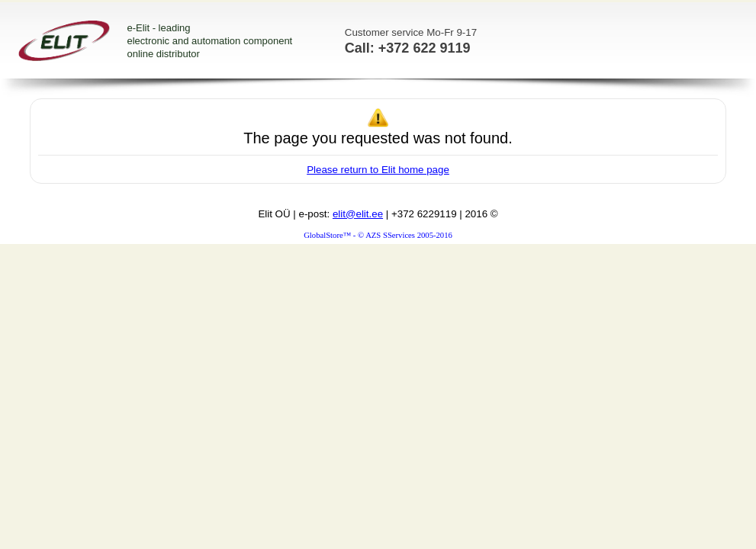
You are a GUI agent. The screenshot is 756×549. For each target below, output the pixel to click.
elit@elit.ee (358, 214)
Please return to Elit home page (378, 170)
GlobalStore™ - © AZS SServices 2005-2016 (378, 235)
